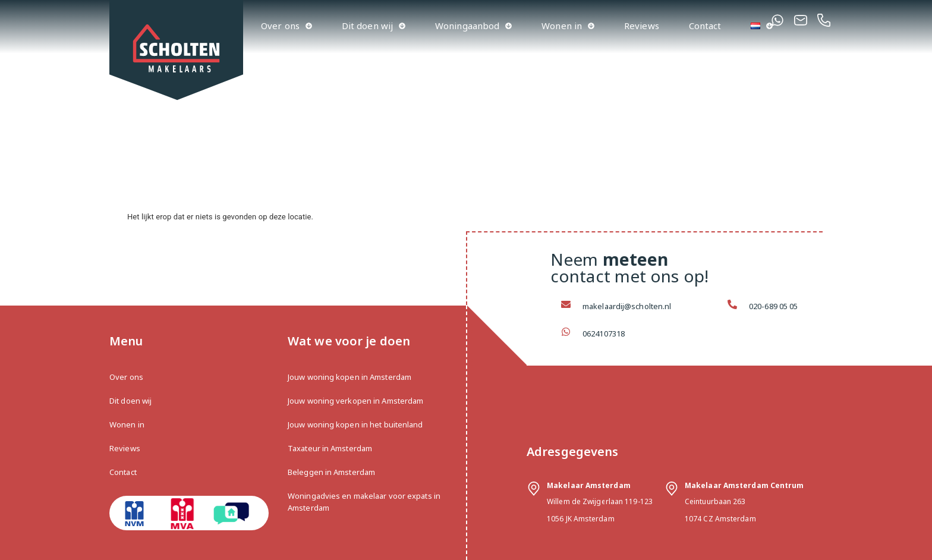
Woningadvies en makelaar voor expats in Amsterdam (364, 502)
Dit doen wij (374, 26)
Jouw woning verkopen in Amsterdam (355, 401)
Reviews (642, 26)
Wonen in (568, 26)
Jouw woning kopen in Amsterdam (349, 377)
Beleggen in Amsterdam (331, 472)
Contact (705, 26)
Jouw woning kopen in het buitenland (355, 424)
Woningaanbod (473, 26)
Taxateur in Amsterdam (330, 448)
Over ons (286, 26)
